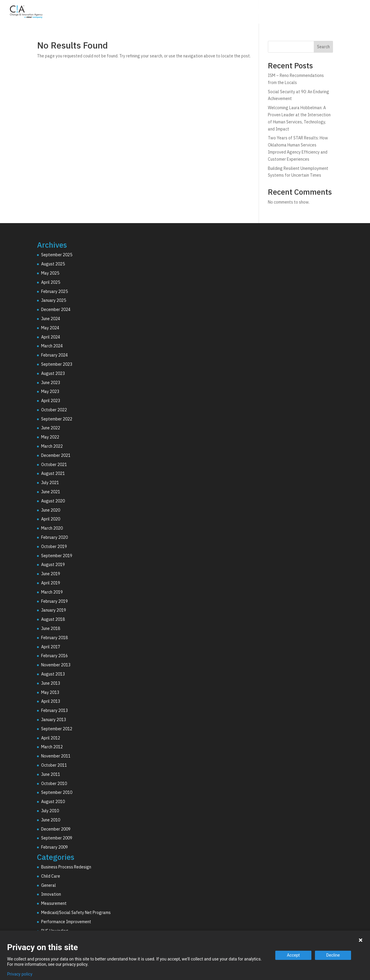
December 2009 (56, 829)
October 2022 (54, 410)
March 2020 (52, 528)
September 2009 (57, 838)
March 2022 (52, 446)
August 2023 (53, 373)
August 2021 (53, 473)
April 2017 (51, 647)
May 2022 (50, 437)
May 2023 (50, 391)
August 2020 (53, 501)
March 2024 (52, 346)
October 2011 (54, 765)
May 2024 (50, 328)
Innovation (51, 894)
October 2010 (54, 784)
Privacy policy (20, 974)
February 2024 (54, 355)
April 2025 (51, 282)
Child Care (51, 876)
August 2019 (53, 565)
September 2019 (57, 556)
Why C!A (299, 13)
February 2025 (54, 291)
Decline (333, 955)
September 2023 (57, 364)
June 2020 (51, 510)
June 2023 (51, 383)
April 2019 (51, 583)
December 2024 (56, 310)
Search (323, 47)
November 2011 (56, 756)
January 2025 (54, 300)
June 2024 (51, 319)
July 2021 (50, 483)
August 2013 (53, 674)
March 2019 (52, 592)
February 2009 (54, 847)
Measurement (54, 903)
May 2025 (50, 273)
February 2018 (54, 638)
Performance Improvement (66, 922)
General (49, 885)
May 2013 (50, 692)
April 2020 (51, 519)
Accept (293, 955)
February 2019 (54, 601)
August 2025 (53, 264)
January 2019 (54, 610)
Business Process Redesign (66, 867)
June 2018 (51, 628)
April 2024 (51, 337)
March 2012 (52, 747)
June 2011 (51, 774)
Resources (334, 13)
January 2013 (54, 720)
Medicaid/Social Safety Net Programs (76, 913)
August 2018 (53, 619)
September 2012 (57, 729)
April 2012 (51, 738)
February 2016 (54, 656)
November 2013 (56, 665)
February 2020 (54, 537)
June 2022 (51, 428)
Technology (264, 13)
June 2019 (51, 574)
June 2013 (51, 683)
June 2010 (51, 820)
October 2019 (54, 547)
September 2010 (57, 792)
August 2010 (53, 802)
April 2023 (51, 401)
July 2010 (50, 811)
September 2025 (57, 255)
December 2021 (56, 455)
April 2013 (51, 701)
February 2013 (54, 710)
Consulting (225, 13)
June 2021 (51, 492)
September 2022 (57, 419)
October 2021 (54, 465)
